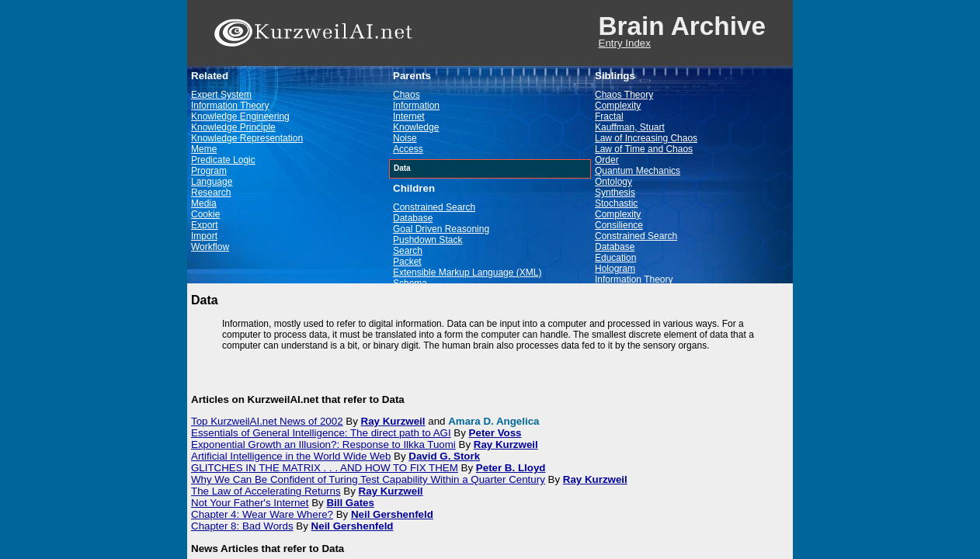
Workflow (210, 247)
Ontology (613, 182)
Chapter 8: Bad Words (242, 526)
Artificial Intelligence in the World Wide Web (291, 456)
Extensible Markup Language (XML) (467, 273)
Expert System (221, 95)
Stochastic (616, 203)
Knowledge (416, 127)
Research (211, 193)
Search (408, 251)
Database (413, 218)
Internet (409, 116)
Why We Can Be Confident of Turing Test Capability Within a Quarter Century (368, 479)
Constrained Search (434, 207)
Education (615, 258)
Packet (407, 262)
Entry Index (625, 43)
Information (416, 106)
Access (408, 149)
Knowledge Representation (247, 138)
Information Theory (230, 106)
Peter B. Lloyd (511, 468)
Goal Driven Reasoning (441, 229)
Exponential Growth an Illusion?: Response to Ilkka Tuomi (323, 444)
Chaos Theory (624, 95)
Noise (405, 138)
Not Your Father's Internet (250, 503)
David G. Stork (444, 456)
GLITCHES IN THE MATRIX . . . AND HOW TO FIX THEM (325, 468)
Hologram (615, 269)
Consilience (619, 225)
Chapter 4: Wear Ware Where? (262, 514)
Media (204, 203)
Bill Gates (350, 503)
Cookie (205, 214)
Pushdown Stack (427, 240)
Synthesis (615, 193)
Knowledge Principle (233, 127)
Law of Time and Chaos (644, 149)
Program (209, 171)
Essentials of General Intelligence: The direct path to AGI (321, 433)
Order (607, 160)
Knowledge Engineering (240, 116)
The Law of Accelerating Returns (266, 491)
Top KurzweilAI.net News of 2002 (267, 421)
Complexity (618, 106)
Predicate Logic (223, 160)
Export (205, 225)
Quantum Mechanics (638, 171)
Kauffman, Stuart (630, 127)
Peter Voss (495, 433)
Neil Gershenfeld (392, 514)
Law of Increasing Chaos (646, 138)
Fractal (609, 116)
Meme (204, 149)
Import (204, 236)
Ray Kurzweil (393, 421)
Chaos (407, 95)
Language (212, 182)
